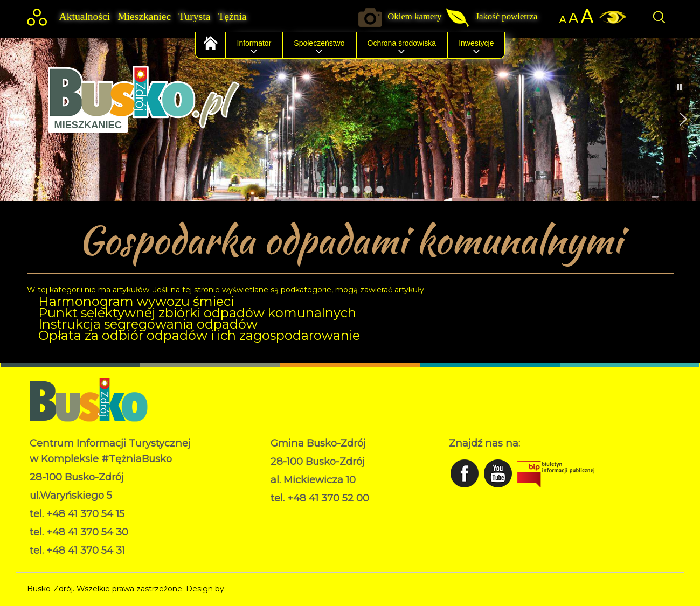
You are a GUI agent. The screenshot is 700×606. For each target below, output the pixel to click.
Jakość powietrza (506, 16)
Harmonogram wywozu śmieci (136, 301)
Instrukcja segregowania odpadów (148, 324)
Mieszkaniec (144, 16)
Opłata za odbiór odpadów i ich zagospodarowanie (199, 335)
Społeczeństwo (319, 43)
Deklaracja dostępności (313, 526)
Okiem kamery (414, 16)
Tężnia (232, 16)
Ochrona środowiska (402, 43)
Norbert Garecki (258, 589)
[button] (17, 119)
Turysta (194, 16)
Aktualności (85, 16)
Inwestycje (476, 43)
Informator (254, 43)
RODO (283, 514)
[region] (350, 119)
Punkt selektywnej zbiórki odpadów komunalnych (197, 313)
